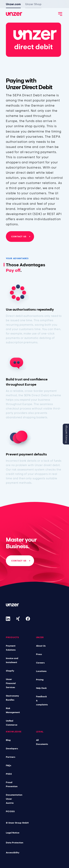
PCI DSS (10, 811)
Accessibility (13, 853)
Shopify (10, 671)
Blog (8, 740)
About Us (41, 646)
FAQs (9, 765)
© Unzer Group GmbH (17, 823)
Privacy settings (66, 434)
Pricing (40, 680)
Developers (12, 749)
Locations (41, 671)
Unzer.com (13, 4)
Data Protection (15, 843)
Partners (11, 757)
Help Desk (41, 688)
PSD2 (9, 774)
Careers (40, 663)
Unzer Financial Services (11, 683)
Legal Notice (13, 833)
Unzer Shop (33, 4)
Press (39, 654)
